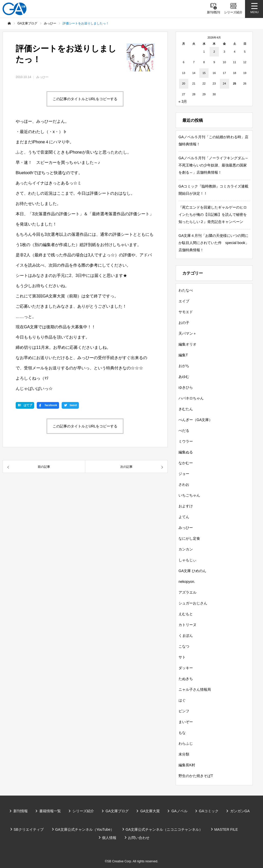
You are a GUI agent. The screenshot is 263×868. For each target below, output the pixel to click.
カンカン (186, 549)
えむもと (186, 614)
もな (182, 733)
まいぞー (186, 722)
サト (182, 657)
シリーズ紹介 (83, 811)
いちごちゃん (189, 495)
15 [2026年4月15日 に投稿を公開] (204, 73)
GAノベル (179, 811)
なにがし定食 (189, 538)
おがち (184, 366)
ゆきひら (186, 387)
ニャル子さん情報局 (195, 689)
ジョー (184, 474)
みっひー (42, 77)
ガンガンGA (240, 811)
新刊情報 (21, 811)
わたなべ (186, 290)
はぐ (182, 700)
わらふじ (186, 743)
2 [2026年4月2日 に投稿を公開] (214, 52)
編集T (183, 355)
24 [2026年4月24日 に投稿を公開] (224, 83)
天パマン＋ (187, 333)
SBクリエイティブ (29, 829)
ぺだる (184, 431)
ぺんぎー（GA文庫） (195, 420)
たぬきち (186, 679)
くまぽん (186, 636)
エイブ (184, 301)
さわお (184, 484)
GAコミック (209, 811)
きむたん (186, 409)
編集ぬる (186, 452)
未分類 (184, 754)
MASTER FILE (226, 829)
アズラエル (187, 592)
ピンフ (184, 711)
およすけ (186, 506)
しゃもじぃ (187, 560)
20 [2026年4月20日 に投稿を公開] (184, 83)
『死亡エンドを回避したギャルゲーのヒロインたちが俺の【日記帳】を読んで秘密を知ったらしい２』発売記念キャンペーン (213, 214)
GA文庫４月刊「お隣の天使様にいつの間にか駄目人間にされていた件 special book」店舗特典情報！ (214, 243)
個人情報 (109, 838)
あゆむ (184, 377)
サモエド (186, 312)
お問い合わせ (139, 838)
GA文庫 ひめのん (192, 571)
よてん (184, 517)
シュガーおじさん (193, 603)
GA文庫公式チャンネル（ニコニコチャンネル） (164, 829)
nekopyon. (187, 582)
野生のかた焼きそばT (196, 776)
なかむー (186, 463)
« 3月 (183, 101)
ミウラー (186, 441)
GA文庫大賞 (150, 811)
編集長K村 (187, 765)
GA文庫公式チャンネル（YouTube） (85, 829)
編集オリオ (187, 344)
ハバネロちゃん (191, 398)
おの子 (184, 323)
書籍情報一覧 (50, 811)
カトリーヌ (187, 625)
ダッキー (186, 668)
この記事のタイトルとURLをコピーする (85, 99)
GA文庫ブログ (117, 811)
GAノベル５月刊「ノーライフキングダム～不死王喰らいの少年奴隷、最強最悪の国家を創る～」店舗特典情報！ (213, 165)
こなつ (184, 646)
